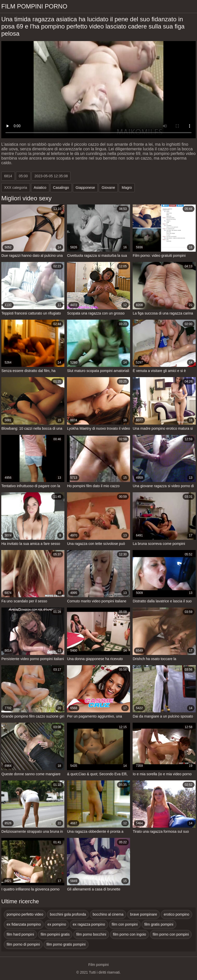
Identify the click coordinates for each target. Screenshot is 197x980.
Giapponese (85, 188)
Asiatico (40, 188)
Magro (127, 188)
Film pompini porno (34, 6)
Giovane (108, 188)
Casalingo (61, 188)
